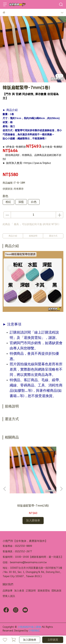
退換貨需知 (44, 591)
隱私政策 (56, 591)
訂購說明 (31, 591)
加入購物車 (30, 640)
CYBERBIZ (34, 631)
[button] (61, 489)
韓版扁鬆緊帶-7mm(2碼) (33, 506)
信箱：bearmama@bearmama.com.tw (25, 562)
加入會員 (19, 591)
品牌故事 (8, 591)
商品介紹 (13, 236)
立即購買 (53, 640)
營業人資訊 (9, 596)
